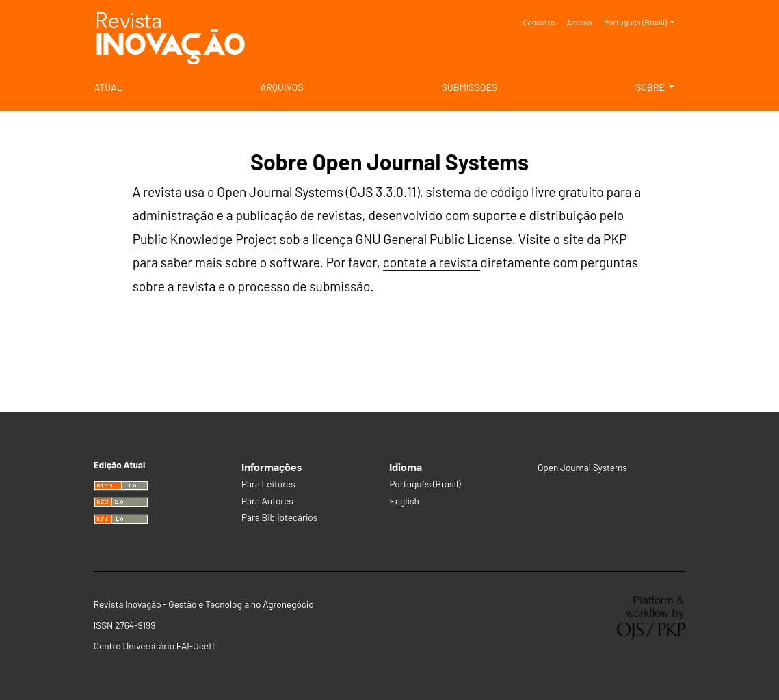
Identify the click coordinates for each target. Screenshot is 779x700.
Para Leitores (268, 484)
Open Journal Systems (582, 467)
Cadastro (539, 22)
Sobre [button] (651, 87)
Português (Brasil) (644, 21)
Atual (108, 87)
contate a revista (432, 262)
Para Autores (267, 501)
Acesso (579, 22)
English (404, 501)
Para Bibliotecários (279, 517)
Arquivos (282, 87)
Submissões (470, 87)
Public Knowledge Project (205, 239)
